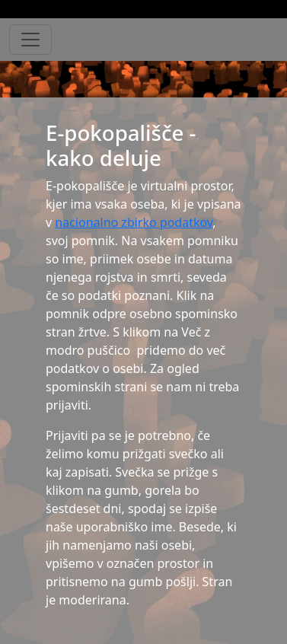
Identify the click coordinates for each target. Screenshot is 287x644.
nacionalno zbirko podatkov (134, 222)
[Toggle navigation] (30, 40)
